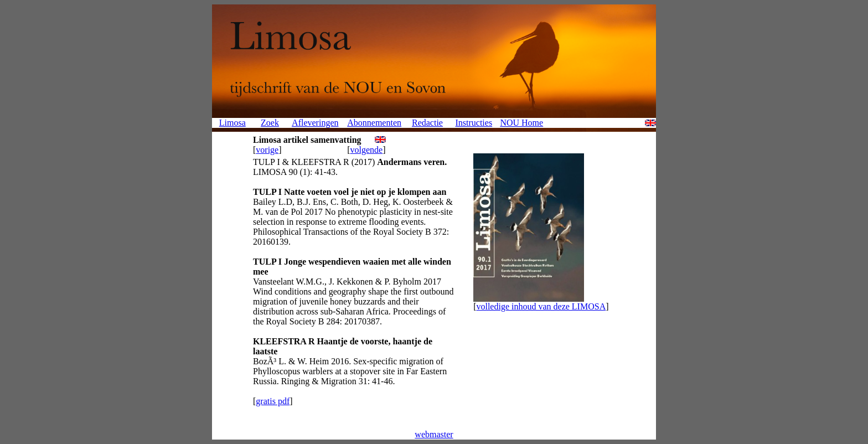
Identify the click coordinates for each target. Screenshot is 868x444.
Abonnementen (374, 123)
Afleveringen (315, 123)
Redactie (427, 123)
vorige (267, 150)
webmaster (434, 434)
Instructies (474, 123)
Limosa (232, 123)
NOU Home (521, 123)
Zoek (270, 123)
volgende (367, 150)
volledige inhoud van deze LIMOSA (541, 306)
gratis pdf (273, 401)
